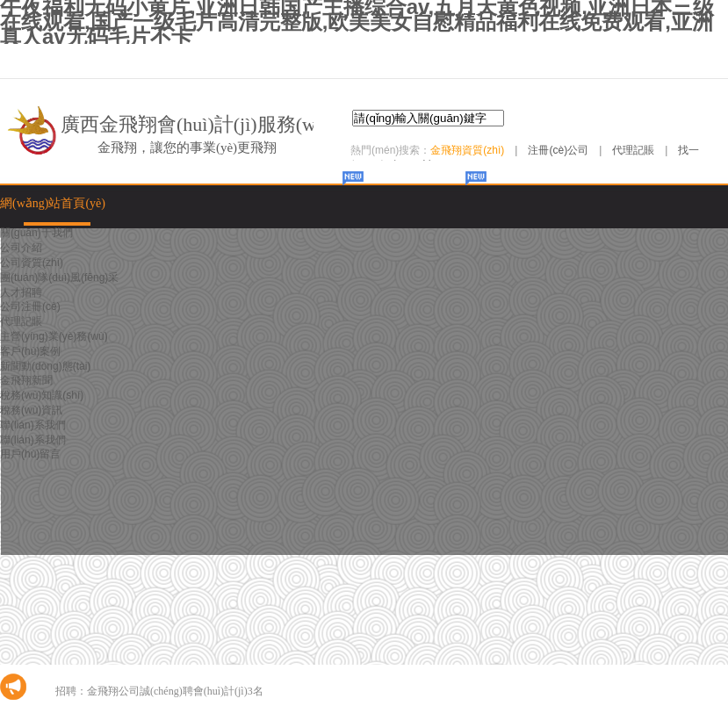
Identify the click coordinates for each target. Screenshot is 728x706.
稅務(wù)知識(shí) (42, 395)
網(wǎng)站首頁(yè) (53, 203)
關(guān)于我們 (36, 233)
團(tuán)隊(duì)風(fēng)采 (59, 277)
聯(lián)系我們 (33, 425)
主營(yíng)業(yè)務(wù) (54, 336)
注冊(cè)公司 (558, 150)
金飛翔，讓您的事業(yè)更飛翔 (187, 148)
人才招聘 (21, 292)
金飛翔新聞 (26, 380)
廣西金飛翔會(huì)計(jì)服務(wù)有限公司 (235, 124)
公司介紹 (21, 248)
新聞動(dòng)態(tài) (45, 366)
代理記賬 (633, 150)
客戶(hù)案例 (30, 351)
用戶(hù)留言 (30, 454)
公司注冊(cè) (30, 306)
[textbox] (428, 118)
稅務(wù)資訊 (31, 410)
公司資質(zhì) (32, 263)
